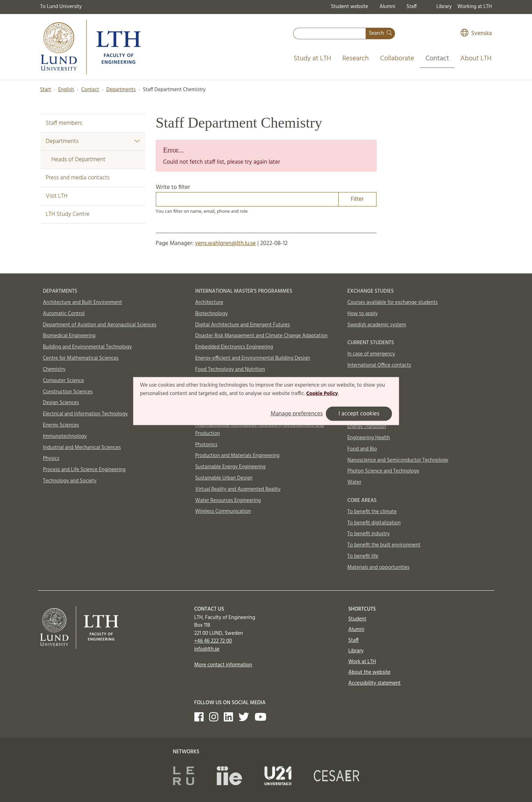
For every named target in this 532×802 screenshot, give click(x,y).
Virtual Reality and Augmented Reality (238, 489)
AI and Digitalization (370, 405)
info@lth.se (207, 649)
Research (355, 59)
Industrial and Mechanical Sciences (82, 448)
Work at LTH (362, 662)
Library (444, 7)
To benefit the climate (372, 512)
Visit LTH (57, 196)
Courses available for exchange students (393, 303)
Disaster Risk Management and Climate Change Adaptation (261, 336)
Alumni (387, 7)
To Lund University (61, 7)
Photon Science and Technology (383, 471)
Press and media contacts (78, 178)
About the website (369, 672)
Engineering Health (369, 438)
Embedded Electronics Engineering (234, 347)
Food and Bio (362, 449)
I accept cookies (359, 413)
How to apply (363, 314)
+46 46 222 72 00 (213, 641)
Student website (350, 7)
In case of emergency (371, 354)
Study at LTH (312, 59)
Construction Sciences (68, 392)
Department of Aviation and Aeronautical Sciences (100, 325)
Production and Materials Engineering (237, 456)
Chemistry (54, 369)
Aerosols (357, 393)
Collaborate (397, 59)
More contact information (223, 665)
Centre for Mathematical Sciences (81, 358)
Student (357, 619)
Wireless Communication (223, 511)
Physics (51, 458)
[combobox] (330, 33)
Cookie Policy (322, 394)
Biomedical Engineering (69, 336)
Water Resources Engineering (228, 501)
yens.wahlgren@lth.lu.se (226, 243)
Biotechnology (211, 314)
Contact (437, 59)
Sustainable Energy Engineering (230, 467)
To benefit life (363, 556)
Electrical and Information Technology (85, 414)
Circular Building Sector (374, 415)
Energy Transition (367, 427)
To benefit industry (369, 534)
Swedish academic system (377, 325)
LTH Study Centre (68, 214)
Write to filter (266, 195)
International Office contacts (379, 365)
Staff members (64, 123)
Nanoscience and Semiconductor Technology (398, 460)
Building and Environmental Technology (88, 347)
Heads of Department (78, 160)
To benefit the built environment (384, 545)
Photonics (206, 445)
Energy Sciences (61, 425)
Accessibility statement (375, 683)
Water (354, 482)
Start (46, 90)
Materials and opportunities (378, 567)
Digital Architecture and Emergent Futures (242, 325)
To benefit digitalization (374, 523)
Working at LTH (475, 7)
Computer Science (64, 381)
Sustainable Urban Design (224, 478)
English (66, 90)
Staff (412, 7)
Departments (121, 90)
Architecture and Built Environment (83, 303)
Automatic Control (64, 314)
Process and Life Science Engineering (84, 470)
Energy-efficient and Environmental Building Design (253, 358)
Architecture (209, 303)
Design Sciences (61, 403)
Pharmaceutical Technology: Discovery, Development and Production (260, 429)
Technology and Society (70, 481)
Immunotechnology (65, 436)
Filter (357, 199)
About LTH (476, 59)
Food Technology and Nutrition (230, 369)
